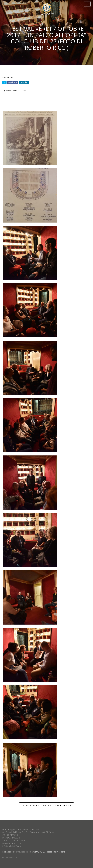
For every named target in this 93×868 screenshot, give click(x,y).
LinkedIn (24, 82)
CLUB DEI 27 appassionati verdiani (49, 852)
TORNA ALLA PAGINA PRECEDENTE (46, 806)
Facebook (13, 82)
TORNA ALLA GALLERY (15, 91)
